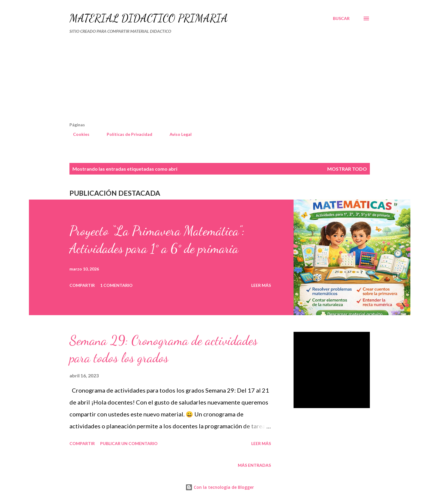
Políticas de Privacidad (126, 134)
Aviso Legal (177, 134)
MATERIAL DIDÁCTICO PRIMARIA (149, 18)
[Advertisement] (194, 80)
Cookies (78, 134)
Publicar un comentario (129, 443)
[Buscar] (341, 18)
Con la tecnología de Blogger (220, 487)
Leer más (261, 285)
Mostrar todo (347, 169)
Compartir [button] (82, 285)
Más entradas (254, 465)
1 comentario (116, 285)
